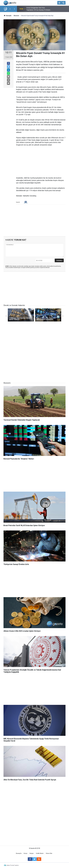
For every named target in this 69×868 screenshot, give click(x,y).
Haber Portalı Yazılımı (13, 865)
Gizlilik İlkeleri (40, 853)
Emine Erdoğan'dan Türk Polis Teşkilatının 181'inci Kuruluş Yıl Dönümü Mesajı (39, 9)
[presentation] (10, 9)
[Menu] (59, 3)
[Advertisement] (41, 162)
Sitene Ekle (49, 853)
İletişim (32, 853)
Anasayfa (19, 853)
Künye (26, 853)
